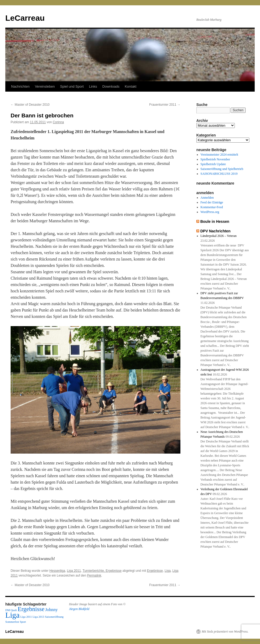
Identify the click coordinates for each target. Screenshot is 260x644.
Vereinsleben (45, 86)
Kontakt (131, 86)
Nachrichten (20, 86)
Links (93, 86)
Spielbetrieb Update (213, 164)
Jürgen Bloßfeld (79, 609)
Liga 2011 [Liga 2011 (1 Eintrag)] (26, 617)
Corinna (58, 122)
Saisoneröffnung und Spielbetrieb (222, 169)
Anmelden (207, 198)
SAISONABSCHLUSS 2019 (219, 174)
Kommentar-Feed (212, 207)
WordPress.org (210, 212)
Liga (168, 571)
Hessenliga (57, 571)
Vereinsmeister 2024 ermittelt (219, 155)
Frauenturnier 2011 (165, 105)
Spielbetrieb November (215, 159)
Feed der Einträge (212, 202)
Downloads (111, 86)
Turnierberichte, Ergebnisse (102, 571)
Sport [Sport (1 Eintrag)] (23, 622)
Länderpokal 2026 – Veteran (219, 236)
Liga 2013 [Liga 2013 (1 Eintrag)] (38, 617)
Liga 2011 (74, 571)
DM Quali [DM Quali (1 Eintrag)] (11, 610)
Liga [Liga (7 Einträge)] (12, 615)
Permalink (94, 575)
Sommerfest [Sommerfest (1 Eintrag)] (12, 622)
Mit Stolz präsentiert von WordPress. (225, 632)
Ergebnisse (155, 571)
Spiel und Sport (72, 86)
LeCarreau (25, 18)
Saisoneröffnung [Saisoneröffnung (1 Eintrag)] (54, 617)
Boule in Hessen (215, 221)
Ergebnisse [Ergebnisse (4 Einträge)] (31, 609)
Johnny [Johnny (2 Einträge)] (52, 610)
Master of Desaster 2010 (30, 105)
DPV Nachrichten (215, 231)
